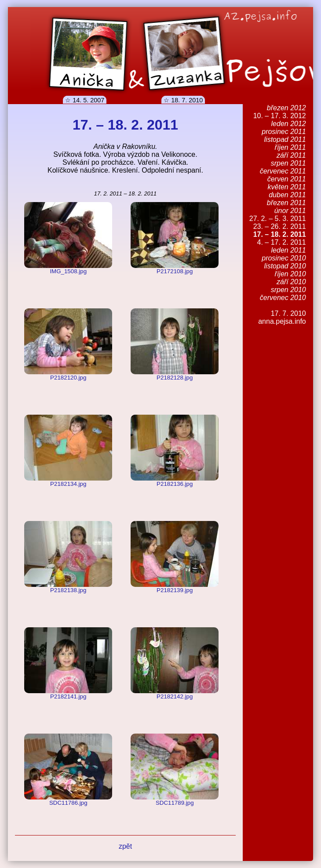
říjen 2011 (290, 147)
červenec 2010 (283, 298)
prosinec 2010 (284, 258)
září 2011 (291, 155)
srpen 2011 (288, 163)
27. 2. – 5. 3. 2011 (278, 219)
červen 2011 (287, 179)
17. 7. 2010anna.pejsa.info (282, 317)
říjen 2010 (290, 274)
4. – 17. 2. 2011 (282, 242)
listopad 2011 (285, 139)
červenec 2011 (283, 171)
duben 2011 (287, 195)
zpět (125, 846)
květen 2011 (287, 187)
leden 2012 (289, 124)
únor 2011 (290, 211)
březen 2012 (286, 108)
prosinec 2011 (284, 132)
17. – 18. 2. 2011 (280, 234)
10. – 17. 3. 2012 (280, 116)
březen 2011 (286, 203)
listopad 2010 (285, 266)
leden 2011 (289, 250)
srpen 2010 (288, 290)
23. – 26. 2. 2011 (280, 226)
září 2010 (291, 282)
